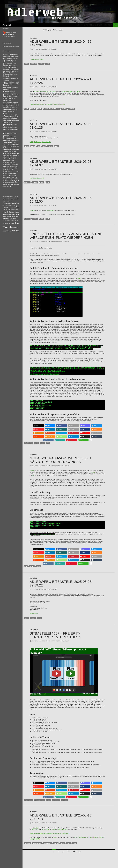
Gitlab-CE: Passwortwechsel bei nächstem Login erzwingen (60, 462)
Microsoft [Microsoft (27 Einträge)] (9, 216)
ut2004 (64, 109)
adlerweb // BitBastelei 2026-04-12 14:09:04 (61, 43)
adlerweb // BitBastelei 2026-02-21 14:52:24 (61, 81)
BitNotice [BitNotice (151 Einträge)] (16, 204)
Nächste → (77, 856)
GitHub (93, 475)
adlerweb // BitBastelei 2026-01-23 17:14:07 (61, 163)
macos (33, 109)
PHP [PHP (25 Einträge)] (17, 216)
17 (68, 856)
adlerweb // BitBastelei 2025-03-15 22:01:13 (61, 821)
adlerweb (44, 242)
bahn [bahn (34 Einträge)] (17, 199)
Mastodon (33, 38)
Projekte (107, 25)
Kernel (35, 182)
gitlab (32, 571)
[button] (38, 428)
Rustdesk (56, 804)
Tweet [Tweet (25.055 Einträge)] (7, 227)
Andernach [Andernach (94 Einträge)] (10, 197)
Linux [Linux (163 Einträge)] (17, 214)
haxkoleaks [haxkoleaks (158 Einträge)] (7, 212)
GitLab (32, 473)
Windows (72, 109)
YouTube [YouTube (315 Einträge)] (15, 231)
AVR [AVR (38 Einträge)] (14, 199)
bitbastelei (29, 804)
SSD (48, 445)
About (79, 25)
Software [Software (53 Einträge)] (15, 220)
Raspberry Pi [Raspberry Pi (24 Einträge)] (13, 218)
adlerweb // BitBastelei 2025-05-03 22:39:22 (61, 588)
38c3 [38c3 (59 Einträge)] (4, 197)
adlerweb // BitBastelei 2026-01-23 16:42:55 (61, 200)
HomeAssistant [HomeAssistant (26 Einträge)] (15, 212)
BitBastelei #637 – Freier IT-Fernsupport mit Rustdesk (55, 639)
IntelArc (34, 64)
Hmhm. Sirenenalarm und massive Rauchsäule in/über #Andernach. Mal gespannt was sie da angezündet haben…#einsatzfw (11, 58)
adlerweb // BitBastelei (49, 49)
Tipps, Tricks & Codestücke (93, 25)
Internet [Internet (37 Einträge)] (5, 215)
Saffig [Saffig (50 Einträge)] (11, 220)
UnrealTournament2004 (52, 109)
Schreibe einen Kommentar (60, 242)
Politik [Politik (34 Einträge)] (8, 218)
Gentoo (27, 182)
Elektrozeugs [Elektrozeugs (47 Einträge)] (14, 206)
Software (33, 231)
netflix (50, 146)
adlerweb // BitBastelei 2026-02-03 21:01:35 (61, 126)
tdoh (68, 847)
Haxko (56, 847)
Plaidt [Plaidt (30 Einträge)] (4, 218)
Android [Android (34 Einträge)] (16, 197)
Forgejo (32, 478)
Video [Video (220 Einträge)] (16, 228)
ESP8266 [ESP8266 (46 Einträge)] (6, 208)
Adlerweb (7, 25)
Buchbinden (37, 847)
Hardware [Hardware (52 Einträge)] (15, 210)
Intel (27, 64)
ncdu (79, 279)
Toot (47, 64)
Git (26, 571)
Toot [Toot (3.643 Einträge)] (17, 223)
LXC (39, 146)
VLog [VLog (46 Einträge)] (5, 231)
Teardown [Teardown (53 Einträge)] (12, 224)
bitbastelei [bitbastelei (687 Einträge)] (8, 203)
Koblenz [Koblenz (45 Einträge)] (10, 215)
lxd (44, 146)
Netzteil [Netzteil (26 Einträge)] (13, 216)
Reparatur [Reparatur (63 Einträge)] (6, 220)
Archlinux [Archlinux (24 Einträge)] (5, 199)
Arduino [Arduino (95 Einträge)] (10, 199)
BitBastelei (34, 634)
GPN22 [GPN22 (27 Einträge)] (10, 210)
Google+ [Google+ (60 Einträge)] (6, 210)
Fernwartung (40, 804)
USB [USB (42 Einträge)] (13, 228)
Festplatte (29, 445)
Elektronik (47, 847)
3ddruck (28, 847)
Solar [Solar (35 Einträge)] (4, 224)
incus (27, 146)
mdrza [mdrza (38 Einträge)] (5, 216)
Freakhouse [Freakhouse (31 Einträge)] (12, 208)
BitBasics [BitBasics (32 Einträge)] (10, 201)
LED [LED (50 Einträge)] (13, 215)
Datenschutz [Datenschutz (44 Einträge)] (6, 206)
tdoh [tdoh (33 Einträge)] (7, 224)
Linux (41, 64)
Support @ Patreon (10, 32)
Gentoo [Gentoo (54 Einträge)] (17, 208)
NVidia (33, 622)
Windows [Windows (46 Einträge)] (9, 231)
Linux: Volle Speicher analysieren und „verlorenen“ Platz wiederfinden (66, 236)
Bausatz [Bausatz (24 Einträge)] (5, 201)
